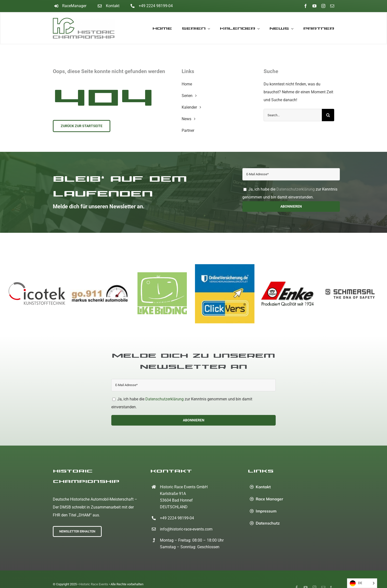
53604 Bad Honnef (176, 500)
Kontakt (113, 6)
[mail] (332, 6)
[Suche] (328, 115)
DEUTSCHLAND (174, 507)
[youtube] (314, 6)
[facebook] (306, 6)
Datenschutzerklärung (296, 189)
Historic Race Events (94, 584)
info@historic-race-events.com (186, 529)
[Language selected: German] (362, 583)
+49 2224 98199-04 (156, 6)
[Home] (88, 28)
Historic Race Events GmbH (184, 487)
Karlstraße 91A (173, 494)
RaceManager (74, 6)
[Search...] (293, 115)
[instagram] (323, 6)
